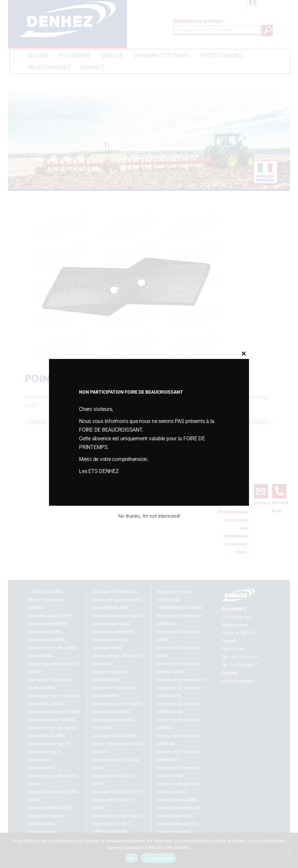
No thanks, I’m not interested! (149, 516)
